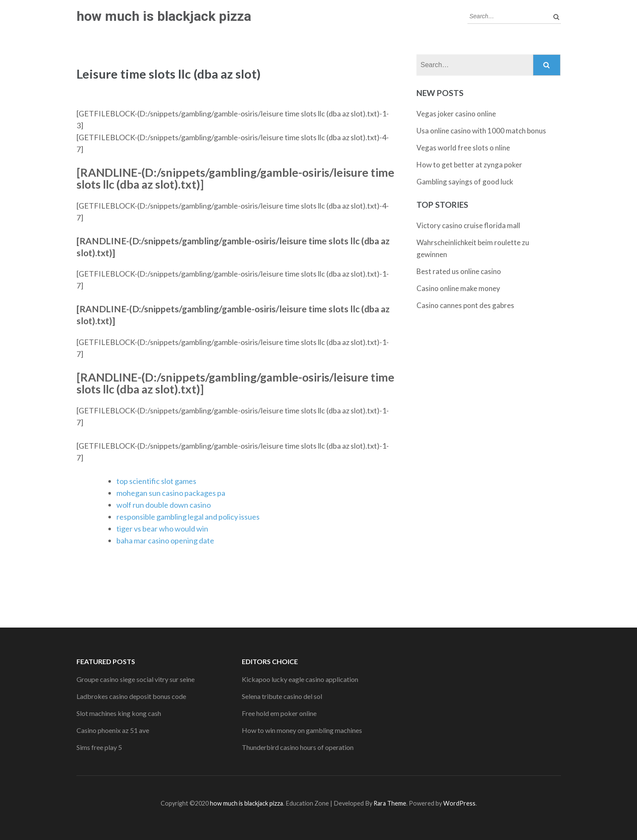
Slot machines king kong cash (119, 713)
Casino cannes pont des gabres (465, 305)
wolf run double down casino (164, 505)
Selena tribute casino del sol (282, 696)
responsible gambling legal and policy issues (188, 517)
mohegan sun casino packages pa (171, 493)
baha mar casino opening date (165, 540)
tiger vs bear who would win (162, 529)
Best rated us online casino (459, 271)
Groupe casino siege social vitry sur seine (136, 679)
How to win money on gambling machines (302, 730)
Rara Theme (390, 803)
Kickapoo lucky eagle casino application (300, 679)
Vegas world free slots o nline (463, 148)
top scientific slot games (156, 481)
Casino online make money (458, 288)
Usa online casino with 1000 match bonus (481, 131)
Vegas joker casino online (456, 114)
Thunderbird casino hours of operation (298, 747)
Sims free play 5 (99, 747)
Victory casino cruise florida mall (468, 225)
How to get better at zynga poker (469, 165)
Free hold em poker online (279, 713)
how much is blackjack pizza (164, 16)
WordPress (459, 803)
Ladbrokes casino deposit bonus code (131, 696)
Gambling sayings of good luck (465, 182)
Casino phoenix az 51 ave (113, 730)
